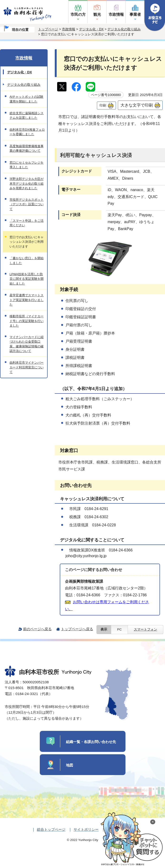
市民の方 (78, 14)
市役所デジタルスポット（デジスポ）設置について (27, 204)
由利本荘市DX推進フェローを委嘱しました (27, 132)
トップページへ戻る (77, 629)
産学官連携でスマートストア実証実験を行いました (27, 300)
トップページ (48, 29)
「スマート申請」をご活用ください (27, 223)
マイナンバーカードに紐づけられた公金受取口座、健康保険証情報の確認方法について (27, 344)
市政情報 (116, 14)
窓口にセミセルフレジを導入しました (27, 165)
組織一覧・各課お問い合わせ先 (91, 742)
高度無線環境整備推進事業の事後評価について (27, 148)
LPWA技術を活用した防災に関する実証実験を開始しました (27, 279)
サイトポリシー (86, 829)
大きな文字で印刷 (137, 105)
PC (119, 629)
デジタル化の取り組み (124, 29)
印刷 (103, 105)
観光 (97, 14)
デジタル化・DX (91, 29)
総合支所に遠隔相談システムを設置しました (27, 115)
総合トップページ (51, 829)
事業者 (135, 14)
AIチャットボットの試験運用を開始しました (26, 99)
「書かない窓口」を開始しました (27, 260)
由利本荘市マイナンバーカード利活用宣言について (27, 367)
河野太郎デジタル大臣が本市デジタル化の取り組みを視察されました (27, 183)
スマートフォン (145, 629)
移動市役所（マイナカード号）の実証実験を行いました (27, 321)
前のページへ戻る (37, 629)
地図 (70, 765)
